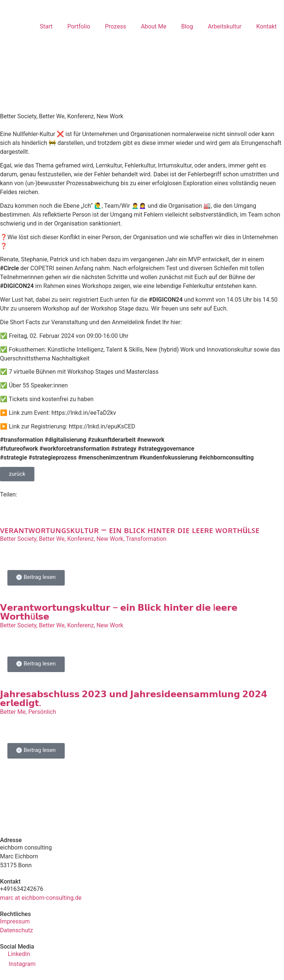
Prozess (116, 26)
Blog (187, 26)
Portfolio (79, 26)
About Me (154, 26)
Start (46, 26)
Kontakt (266, 26)
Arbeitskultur (225, 26)
